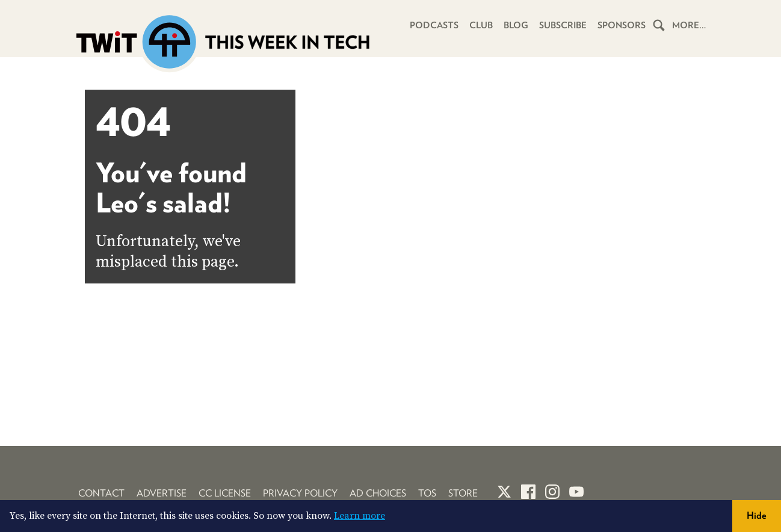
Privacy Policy (300, 493)
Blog (516, 25)
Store (463, 493)
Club (481, 25)
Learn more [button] (360, 516)
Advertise (162, 493)
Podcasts (434, 25)
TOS (427, 493)
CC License (225, 493)
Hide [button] (757, 515)
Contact (101, 493)
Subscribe (563, 25)
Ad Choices (378, 493)
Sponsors (622, 25)
